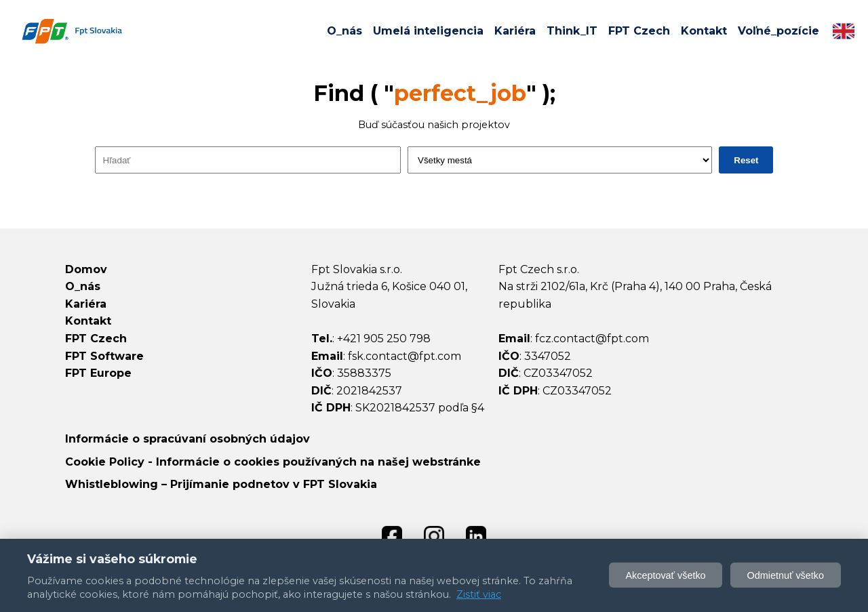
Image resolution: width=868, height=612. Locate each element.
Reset (746, 160)
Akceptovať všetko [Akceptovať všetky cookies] (665, 575)
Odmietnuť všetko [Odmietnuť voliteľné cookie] (786, 575)
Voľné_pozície (778, 31)
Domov (86, 269)
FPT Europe (98, 373)
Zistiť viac (479, 594)
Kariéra (515, 31)
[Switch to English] (844, 31)
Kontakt (704, 31)
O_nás (344, 31)
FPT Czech (639, 31)
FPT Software (104, 356)
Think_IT (572, 31)
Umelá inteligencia (428, 31)
